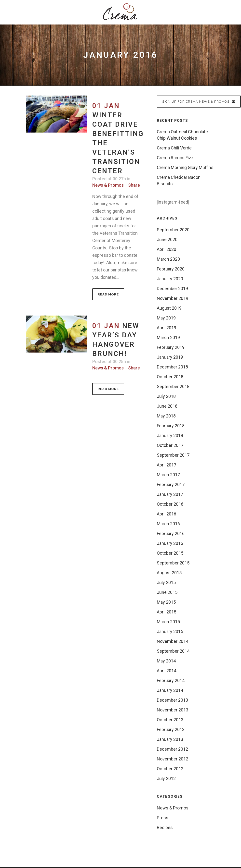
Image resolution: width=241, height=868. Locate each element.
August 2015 (169, 573)
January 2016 (170, 543)
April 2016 (167, 514)
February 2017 (171, 484)
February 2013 (171, 729)
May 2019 (166, 318)
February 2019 (171, 347)
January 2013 (170, 739)
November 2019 (173, 298)
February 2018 (171, 426)
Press (163, 818)
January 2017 (170, 494)
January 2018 (170, 435)
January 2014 (170, 690)
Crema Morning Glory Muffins (185, 167)
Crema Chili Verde (174, 148)
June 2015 (167, 592)
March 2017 (168, 475)
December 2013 (172, 700)
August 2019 (169, 308)
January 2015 (170, 631)
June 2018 (167, 406)
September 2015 (173, 563)
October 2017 (170, 445)
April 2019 (167, 328)
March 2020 (168, 259)
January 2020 (170, 279)
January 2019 (170, 357)
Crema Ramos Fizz (175, 158)
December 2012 (172, 749)
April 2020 (167, 249)
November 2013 (173, 710)
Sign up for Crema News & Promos (199, 102)
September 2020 (173, 230)
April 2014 (167, 671)
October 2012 (170, 769)
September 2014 (173, 651)
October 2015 (170, 553)
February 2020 (171, 269)
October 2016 (170, 504)
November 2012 (173, 759)
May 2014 (166, 661)
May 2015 (166, 602)
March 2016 (168, 524)
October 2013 (170, 720)
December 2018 (172, 367)
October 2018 (170, 377)
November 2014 (173, 641)
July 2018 (166, 396)
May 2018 (166, 416)
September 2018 (173, 386)
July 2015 (166, 582)
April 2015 (167, 612)
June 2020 (167, 239)
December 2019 (172, 288)
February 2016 (171, 533)
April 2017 (167, 465)
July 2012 (166, 778)
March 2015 (168, 622)
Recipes (165, 827)
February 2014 (171, 680)
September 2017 (173, 455)
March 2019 (168, 337)
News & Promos (108, 185)
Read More (108, 294)
